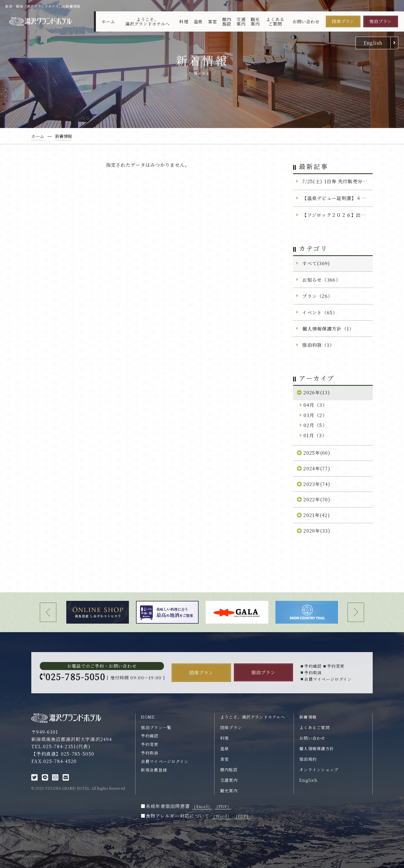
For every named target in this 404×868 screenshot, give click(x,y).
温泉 (198, 21)
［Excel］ (202, 806)
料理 (184, 21)
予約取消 (150, 753)
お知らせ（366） (321, 280)
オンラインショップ (319, 770)
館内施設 (227, 21)
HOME (148, 717)
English (373, 43)
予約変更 (150, 744)
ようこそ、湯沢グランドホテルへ (148, 21)
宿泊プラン (381, 21)
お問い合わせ (306, 21)
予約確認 (150, 736)
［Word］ (221, 816)
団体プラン (343, 21)
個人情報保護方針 (317, 749)
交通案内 (241, 21)
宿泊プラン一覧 (156, 727)
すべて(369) (316, 263)
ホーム (108, 21)
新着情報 (308, 717)
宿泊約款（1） (318, 345)
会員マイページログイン (165, 761)
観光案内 (255, 21)
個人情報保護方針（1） (328, 329)
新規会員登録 (154, 770)
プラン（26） (317, 296)
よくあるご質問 (275, 21)
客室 (213, 21)
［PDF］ (223, 806)
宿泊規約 (308, 759)
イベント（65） (320, 312)
